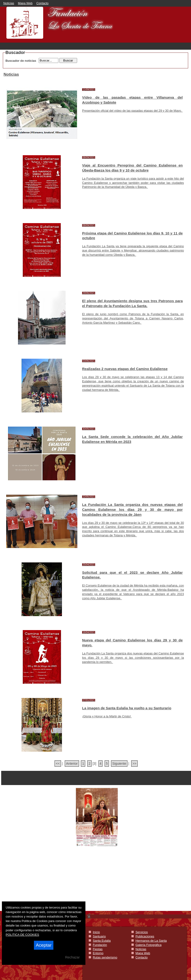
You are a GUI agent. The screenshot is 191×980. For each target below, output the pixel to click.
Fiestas (98, 949)
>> (134, 764)
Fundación (100, 945)
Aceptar (44, 945)
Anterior (72, 764)
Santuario (99, 936)
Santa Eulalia (102, 941)
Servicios (142, 932)
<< (58, 764)
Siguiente (119, 764)
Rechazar (72, 957)
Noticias (9, 3)
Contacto (42, 3)
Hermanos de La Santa (151, 941)
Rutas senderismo (105, 957)
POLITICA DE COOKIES (22, 935)
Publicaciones (145, 936)
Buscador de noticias (21, 61)
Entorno (98, 953)
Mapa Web (25, 3)
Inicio (96, 932)
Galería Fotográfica (149, 945)
